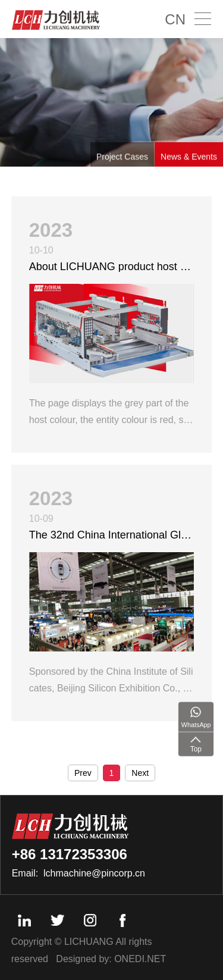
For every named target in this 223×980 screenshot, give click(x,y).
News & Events (189, 160)
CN (175, 19)
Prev (83, 773)
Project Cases (122, 160)
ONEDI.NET (140, 959)
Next (140, 773)
